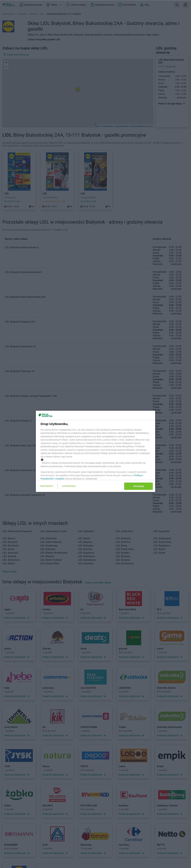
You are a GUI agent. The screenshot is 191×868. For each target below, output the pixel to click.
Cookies (60, 479)
